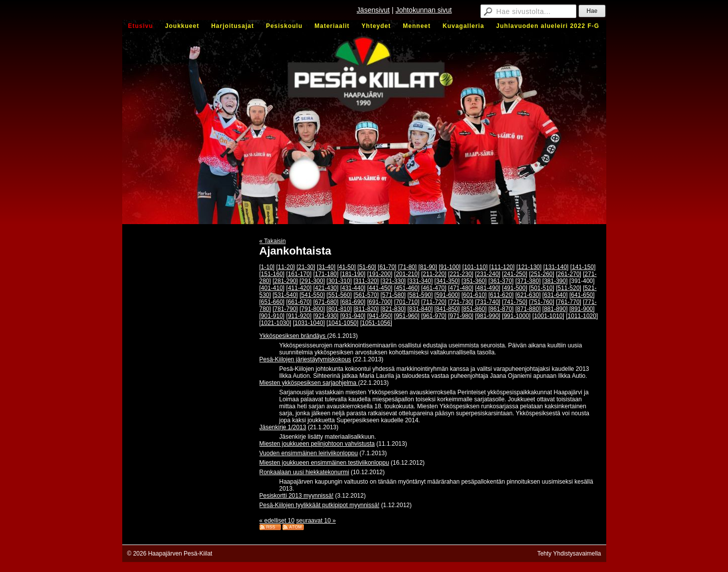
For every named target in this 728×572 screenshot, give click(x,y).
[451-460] (407, 288)
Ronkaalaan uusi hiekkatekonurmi (304, 472)
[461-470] (434, 288)
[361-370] (501, 281)
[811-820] (366, 309)
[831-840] (420, 309)
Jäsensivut (373, 10)
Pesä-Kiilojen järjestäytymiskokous (305, 359)
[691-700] (380, 302)
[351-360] (474, 281)
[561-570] (366, 295)
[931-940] (353, 316)
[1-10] (267, 267)
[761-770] (569, 302)
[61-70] (387, 267)
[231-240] (488, 274)
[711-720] (434, 302)
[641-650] (582, 295)
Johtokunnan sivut (424, 10)
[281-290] (285, 281)
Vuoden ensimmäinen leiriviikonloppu (309, 453)
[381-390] (555, 281)
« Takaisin (273, 241)
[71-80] (407, 267)
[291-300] (312, 281)
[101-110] (475, 267)
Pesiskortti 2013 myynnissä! (297, 496)
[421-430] (326, 288)
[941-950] (380, 316)
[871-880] (528, 309)
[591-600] (447, 295)
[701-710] (407, 302)
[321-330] (393, 281)
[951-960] (407, 316)
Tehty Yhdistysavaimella (569, 554)
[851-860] (474, 309)
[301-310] (339, 281)
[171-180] (326, 274)
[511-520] (569, 288)
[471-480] (461, 288)
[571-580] (393, 295)
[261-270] (569, 274)
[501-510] (542, 288)
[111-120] (502, 267)
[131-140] (556, 267)
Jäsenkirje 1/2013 (283, 427)
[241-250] (515, 274)
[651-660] (272, 302)
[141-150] (583, 267)
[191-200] (380, 274)
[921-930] (326, 316)
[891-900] (582, 309)
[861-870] (501, 309)
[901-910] (272, 316)
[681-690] (353, 302)
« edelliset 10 (277, 521)
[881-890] (555, 309)
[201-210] (407, 274)
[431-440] (353, 288)
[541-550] (312, 295)
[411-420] (299, 288)
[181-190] (353, 274)
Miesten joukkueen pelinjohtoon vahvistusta (317, 444)
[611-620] (501, 295)
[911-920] (299, 316)
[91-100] (450, 267)
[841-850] (447, 309)
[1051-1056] (376, 323)
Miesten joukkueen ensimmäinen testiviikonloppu (324, 463)
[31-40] (326, 267)
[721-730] (461, 302)
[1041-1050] (342, 323)
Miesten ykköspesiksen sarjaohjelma (309, 383)
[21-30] (306, 267)
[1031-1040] (309, 323)
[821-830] (393, 309)
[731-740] (488, 302)
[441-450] (380, 288)
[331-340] (420, 281)
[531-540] (285, 295)
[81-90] (427, 267)
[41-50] (347, 267)
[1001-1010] (548, 316)
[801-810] (339, 309)
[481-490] (488, 288)
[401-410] (272, 288)
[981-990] (488, 316)
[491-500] (515, 288)
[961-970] (434, 316)
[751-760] (542, 302)
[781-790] (285, 309)
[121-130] (529, 267)
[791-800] (312, 309)
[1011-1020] (582, 316)
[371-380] (528, 281)
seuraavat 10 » (316, 521)
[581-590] (420, 295)
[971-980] (461, 316)
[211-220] (434, 274)
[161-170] (299, 274)
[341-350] (447, 281)
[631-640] (555, 295)
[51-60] (366, 267)
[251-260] (542, 274)
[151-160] (272, 274)
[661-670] (299, 302)
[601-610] (474, 295)
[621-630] (528, 295)
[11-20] (286, 267)
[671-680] (326, 302)
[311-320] (366, 281)
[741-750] (515, 302)
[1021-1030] (275, 323)
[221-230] (461, 274)
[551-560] (339, 295)
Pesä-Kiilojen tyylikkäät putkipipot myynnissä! (320, 505)
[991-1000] (516, 316)
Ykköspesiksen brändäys (293, 336)
